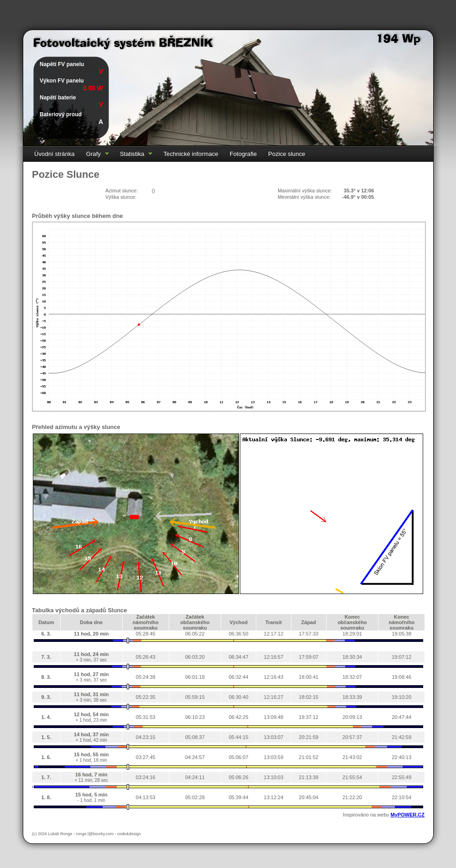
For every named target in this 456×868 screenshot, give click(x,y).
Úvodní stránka (54, 154)
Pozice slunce (287, 154)
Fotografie (243, 154)
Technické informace (191, 154)
